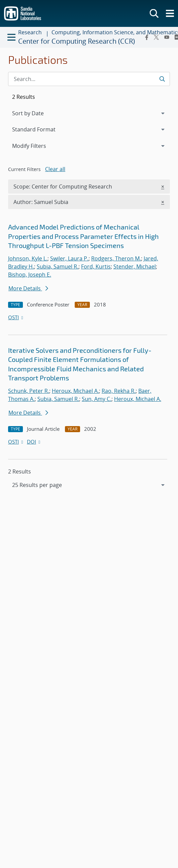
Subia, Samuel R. (58, 266)
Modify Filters (38, 146)
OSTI (16, 317)
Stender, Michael (135, 266)
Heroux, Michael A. (75, 391)
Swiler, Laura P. (69, 258)
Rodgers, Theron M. (116, 258)
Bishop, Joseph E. (30, 275)
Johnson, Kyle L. (28, 258)
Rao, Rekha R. (119, 391)
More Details (28, 288)
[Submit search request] (162, 79)
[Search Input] (89, 79)
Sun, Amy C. (97, 399)
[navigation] (89, 485)
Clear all (55, 169)
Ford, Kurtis (96, 266)
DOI (34, 442)
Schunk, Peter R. (29, 391)
